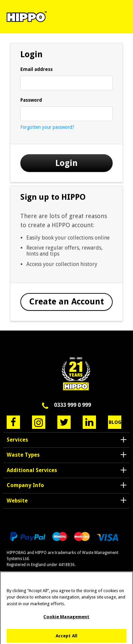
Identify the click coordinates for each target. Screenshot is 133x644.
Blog (115, 422)
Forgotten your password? (47, 127)
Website (17, 501)
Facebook (13, 422)
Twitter (64, 422)
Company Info (25, 485)
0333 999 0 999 (72, 405)
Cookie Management (66, 619)
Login (66, 163)
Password (31, 100)
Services (17, 440)
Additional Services (32, 470)
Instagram (39, 422)
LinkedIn (89, 422)
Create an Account (67, 302)
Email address (36, 69)
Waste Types (23, 455)
